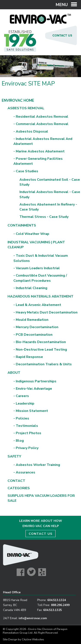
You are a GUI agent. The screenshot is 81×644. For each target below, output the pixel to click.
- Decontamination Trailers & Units (43, 364)
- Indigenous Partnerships (35, 381)
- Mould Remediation (31, 320)
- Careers (21, 396)
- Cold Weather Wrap (31, 234)
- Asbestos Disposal (31, 131)
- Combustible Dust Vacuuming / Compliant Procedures (40, 278)
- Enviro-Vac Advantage (33, 389)
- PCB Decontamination (33, 335)
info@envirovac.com (33, 618)
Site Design (10, 639)
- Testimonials (26, 426)
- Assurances (24, 472)
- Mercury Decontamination (36, 327)
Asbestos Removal (26, 108)
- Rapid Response (28, 357)
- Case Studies (26, 171)
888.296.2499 (60, 605)
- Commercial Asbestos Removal (41, 124)
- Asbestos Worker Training (37, 465)
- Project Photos (27, 433)
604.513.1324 (57, 600)
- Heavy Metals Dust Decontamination (45, 312)
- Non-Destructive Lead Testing (40, 350)
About (14, 373)
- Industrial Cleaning (30, 288)
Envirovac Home (18, 100)
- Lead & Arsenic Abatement (37, 305)
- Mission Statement (31, 411)
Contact (16, 481)
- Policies (21, 418)
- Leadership (24, 403)
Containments (22, 225)
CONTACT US (40, 534)
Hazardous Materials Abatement (40, 296)
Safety (14, 456)
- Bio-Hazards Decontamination (40, 342)
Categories (19, 488)
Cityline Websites (33, 639)
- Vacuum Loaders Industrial (37, 268)
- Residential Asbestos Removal (41, 117)
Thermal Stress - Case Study (44, 217)
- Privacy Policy (26, 448)
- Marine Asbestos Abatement (39, 151)
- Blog (19, 441)
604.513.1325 (52, 610)
